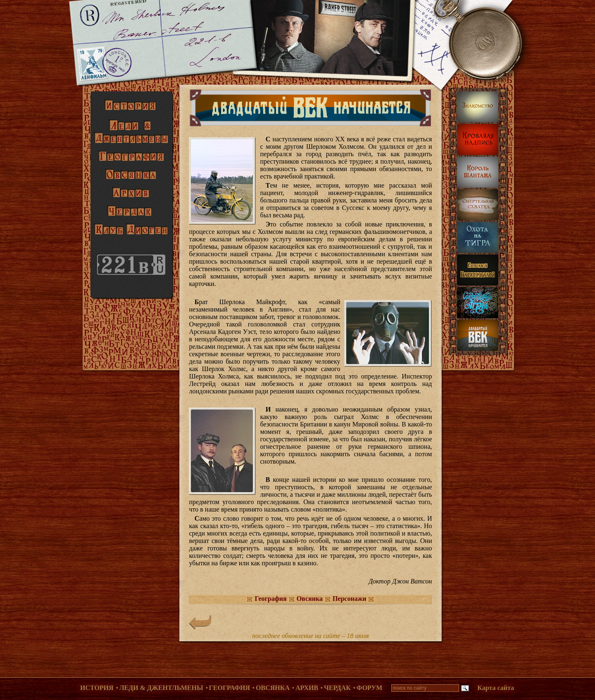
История (97, 688)
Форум (370, 688)
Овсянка (273, 688)
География (230, 688)
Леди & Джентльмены (161, 688)
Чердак (337, 688)
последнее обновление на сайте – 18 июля (310, 636)
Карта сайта (496, 688)
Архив (307, 688)
